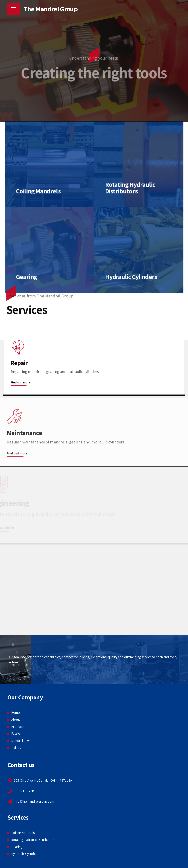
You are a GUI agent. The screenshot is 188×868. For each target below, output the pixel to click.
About (16, 720)
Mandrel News (21, 741)
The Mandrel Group (51, 9)
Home (15, 712)
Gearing (17, 847)
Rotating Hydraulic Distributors (33, 840)
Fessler (16, 733)
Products (18, 727)
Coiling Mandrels (23, 833)
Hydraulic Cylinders (25, 854)
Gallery (16, 748)
